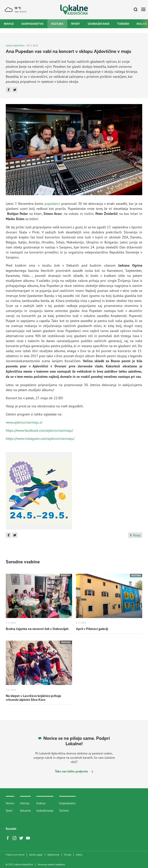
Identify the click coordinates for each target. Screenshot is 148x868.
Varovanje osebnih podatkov (51, 865)
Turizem (123, 24)
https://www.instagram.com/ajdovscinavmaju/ (40, 438)
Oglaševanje (53, 855)
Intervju (25, 803)
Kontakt (11, 829)
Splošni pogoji (36, 855)
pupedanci (52, 203)
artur (79, 855)
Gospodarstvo (32, 24)
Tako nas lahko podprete (74, 771)
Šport (76, 24)
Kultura (57, 24)
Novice (9, 24)
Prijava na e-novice (15, 855)
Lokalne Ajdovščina (15, 45)
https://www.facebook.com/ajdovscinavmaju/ (39, 430)
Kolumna (25, 811)
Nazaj (135, 535)
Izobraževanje (99, 24)
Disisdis (68, 855)
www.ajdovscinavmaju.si (24, 422)
